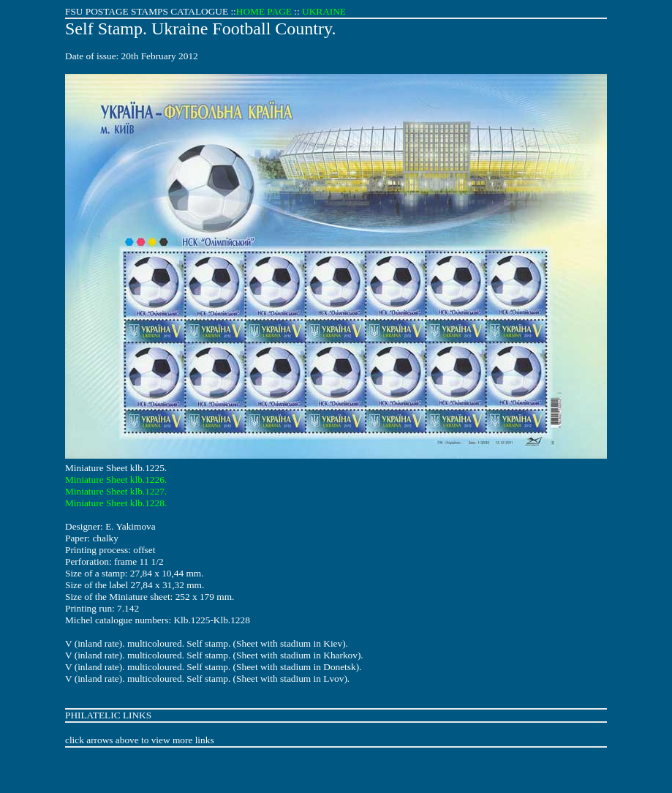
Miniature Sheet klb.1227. (116, 491)
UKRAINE (324, 11)
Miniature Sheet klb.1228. (116, 503)
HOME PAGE (264, 11)
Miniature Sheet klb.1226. (116, 480)
